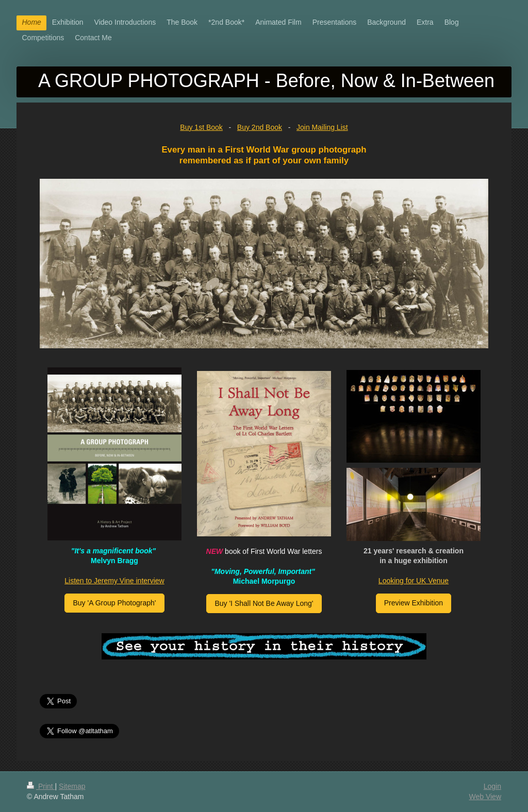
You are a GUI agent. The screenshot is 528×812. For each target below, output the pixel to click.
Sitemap (72, 786)
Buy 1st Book (201, 127)
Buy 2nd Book (260, 127)
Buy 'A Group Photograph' (114, 603)
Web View (485, 797)
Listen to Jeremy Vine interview (114, 581)
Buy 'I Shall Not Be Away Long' (264, 603)
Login (492, 786)
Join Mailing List (322, 127)
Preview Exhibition (414, 603)
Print (41, 786)
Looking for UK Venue (414, 581)
